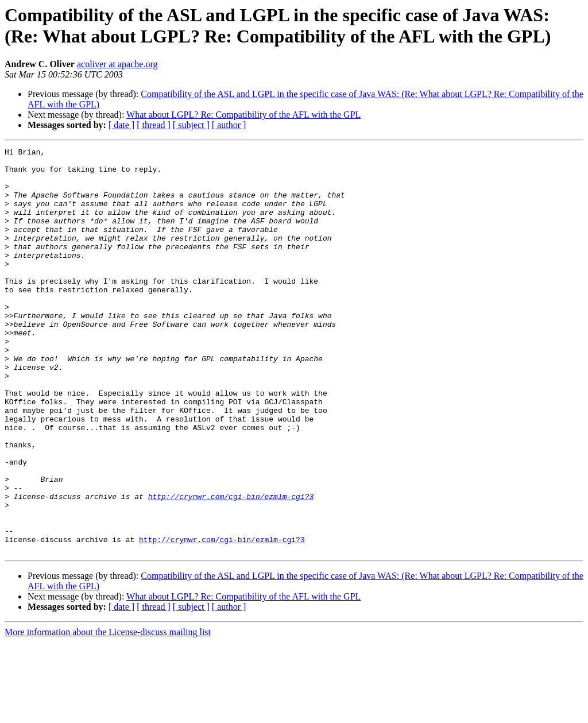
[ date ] (121, 125)
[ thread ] (154, 125)
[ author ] (229, 125)
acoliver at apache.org (117, 64)
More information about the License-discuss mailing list (108, 713)
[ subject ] (191, 125)
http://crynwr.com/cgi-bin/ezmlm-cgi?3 (231, 567)
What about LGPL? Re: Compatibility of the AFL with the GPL (243, 115)
